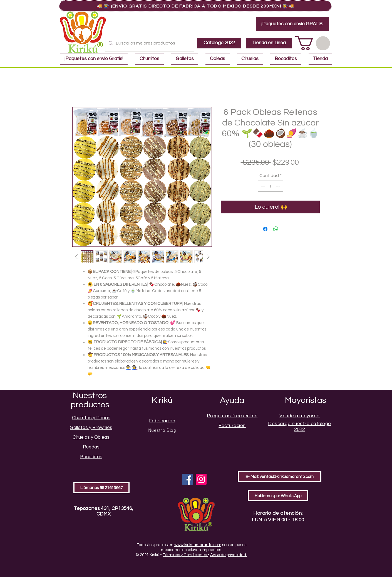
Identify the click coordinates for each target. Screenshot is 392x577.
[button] (313, 43)
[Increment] (279, 186)
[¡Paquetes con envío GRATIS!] (292, 24)
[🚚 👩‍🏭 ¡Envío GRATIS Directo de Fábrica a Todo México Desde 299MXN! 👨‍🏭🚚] (195, 6)
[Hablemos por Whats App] (278, 496)
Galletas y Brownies (91, 428)
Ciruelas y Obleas (91, 437)
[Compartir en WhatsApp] (276, 229)
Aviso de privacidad (229, 555)
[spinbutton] (271, 186)
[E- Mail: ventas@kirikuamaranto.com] (280, 477)
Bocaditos (91, 457)
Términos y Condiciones (185, 555)
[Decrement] (262, 186)
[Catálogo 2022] (219, 43)
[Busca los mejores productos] (149, 43)
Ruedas (91, 447)
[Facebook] (188, 479)
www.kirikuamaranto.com (198, 545)
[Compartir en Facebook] (265, 229)
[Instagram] (201, 479)
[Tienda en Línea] (269, 43)
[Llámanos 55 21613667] (101, 488)
